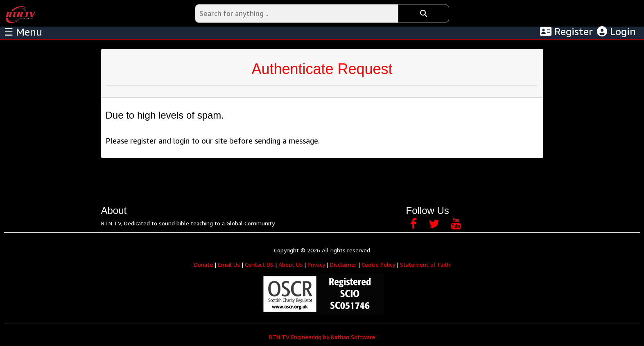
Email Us (229, 264)
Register (566, 31)
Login (616, 31)
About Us (290, 264)
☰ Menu (23, 32)
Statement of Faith (425, 264)
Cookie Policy (378, 264)
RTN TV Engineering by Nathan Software (322, 337)
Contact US (259, 264)
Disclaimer (343, 264)
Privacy (316, 264)
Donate (203, 264)
